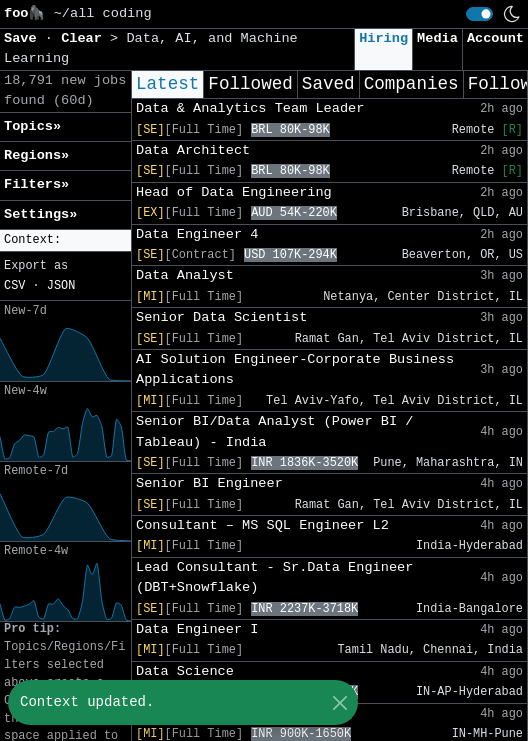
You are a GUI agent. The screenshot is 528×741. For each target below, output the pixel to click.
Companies (411, 84)
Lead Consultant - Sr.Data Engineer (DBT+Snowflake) (274, 577)
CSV (14, 286)
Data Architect (193, 150)
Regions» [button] (36, 155)
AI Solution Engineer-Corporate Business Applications (295, 369)
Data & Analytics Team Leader (250, 108)
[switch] (479, 14)
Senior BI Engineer (209, 483)
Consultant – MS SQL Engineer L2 (262, 525)
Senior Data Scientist (221, 317)
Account (495, 38)
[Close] (339, 702)
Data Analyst (185, 275)
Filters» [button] (36, 184)
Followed (250, 84)
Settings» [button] (40, 214)
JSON (61, 286)
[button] (65, 240)
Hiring (383, 38)
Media (437, 38)
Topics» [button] (32, 126)
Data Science (185, 671)
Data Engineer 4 (197, 234)
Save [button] (24, 38)
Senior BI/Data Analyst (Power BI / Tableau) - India (274, 431)
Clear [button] (85, 38)
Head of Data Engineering (234, 192)
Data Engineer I (197, 629)
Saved (328, 84)
